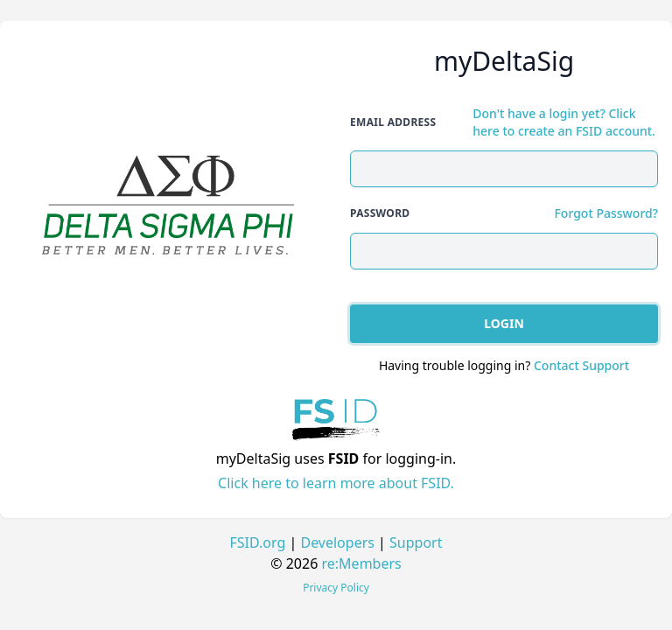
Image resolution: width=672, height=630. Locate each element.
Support (416, 542)
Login (504, 323)
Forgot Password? (606, 213)
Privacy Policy (336, 588)
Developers (337, 542)
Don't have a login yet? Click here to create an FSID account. (564, 122)
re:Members (362, 563)
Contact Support (581, 365)
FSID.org (258, 542)
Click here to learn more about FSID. (336, 483)
